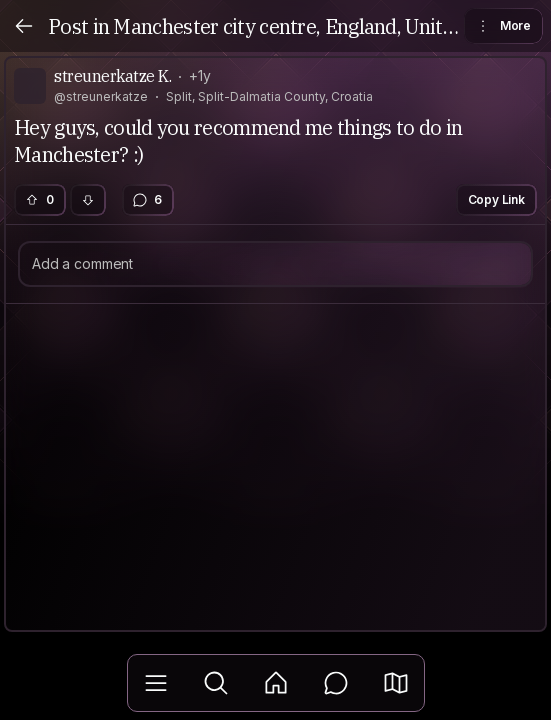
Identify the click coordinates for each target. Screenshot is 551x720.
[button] (396, 683)
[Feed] (276, 683)
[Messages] (336, 683)
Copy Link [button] (497, 199)
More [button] (502, 26)
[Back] (24, 26)
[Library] (156, 683)
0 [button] (39, 199)
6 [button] (147, 200)
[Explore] (216, 683)
